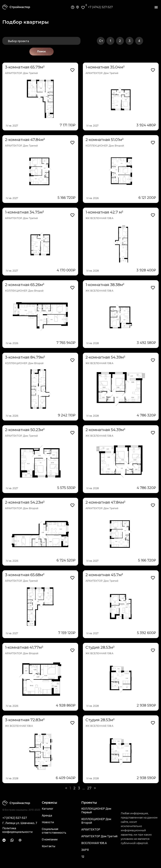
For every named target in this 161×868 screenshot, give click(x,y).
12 (83, 857)
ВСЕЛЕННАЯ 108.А (94, 843)
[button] (156, 7)
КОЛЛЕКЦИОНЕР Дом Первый (96, 811)
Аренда (47, 815)
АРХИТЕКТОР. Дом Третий (21, 73)
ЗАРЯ (85, 850)
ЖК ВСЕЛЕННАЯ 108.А (99, 218)
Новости (48, 822)
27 (89, 788)
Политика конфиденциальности (17, 830)
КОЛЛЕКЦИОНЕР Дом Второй (96, 821)
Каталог (47, 809)
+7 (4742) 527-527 (100, 7)
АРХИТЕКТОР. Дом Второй (22, 508)
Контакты (49, 846)
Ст (101, 41)
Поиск (42, 51)
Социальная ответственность (54, 831)
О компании (50, 839)
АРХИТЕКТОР (91, 830)
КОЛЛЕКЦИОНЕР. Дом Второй (105, 146)
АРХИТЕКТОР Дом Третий (99, 836)
